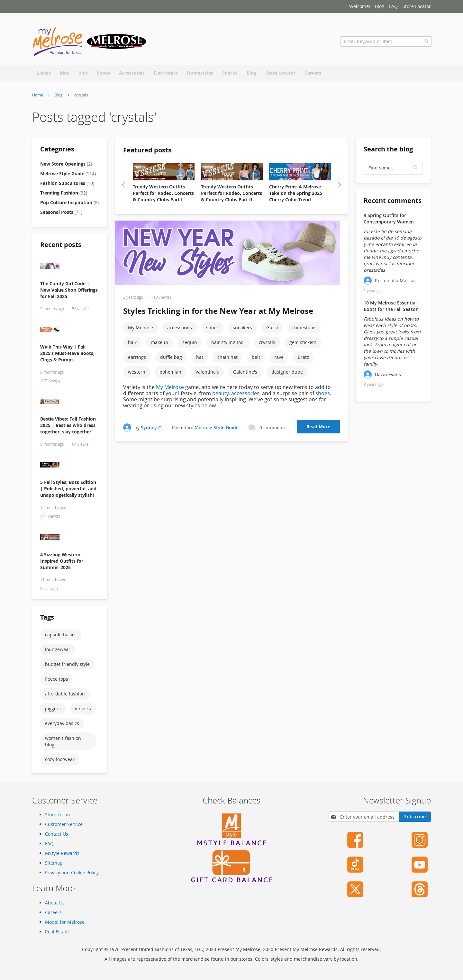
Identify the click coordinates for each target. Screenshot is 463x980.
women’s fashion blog (63, 743)
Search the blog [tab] (388, 151)
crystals (267, 345)
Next (340, 186)
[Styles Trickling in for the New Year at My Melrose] (231, 255)
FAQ (393, 6)
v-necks (83, 710)
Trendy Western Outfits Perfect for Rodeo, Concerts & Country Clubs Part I (163, 195)
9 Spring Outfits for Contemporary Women (389, 220)
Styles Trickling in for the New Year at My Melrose (218, 313)
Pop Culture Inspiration (69, 204)
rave (279, 359)
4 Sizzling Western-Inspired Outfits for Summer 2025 (62, 563)
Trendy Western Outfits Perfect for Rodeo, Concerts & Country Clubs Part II (232, 195)
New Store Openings (66, 166)
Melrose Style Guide (217, 429)
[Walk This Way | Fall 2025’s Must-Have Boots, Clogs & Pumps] (70, 332)
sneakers (242, 330)
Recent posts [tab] (61, 246)
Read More (318, 429)
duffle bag (171, 359)
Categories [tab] (57, 151)
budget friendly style (67, 666)
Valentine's (207, 374)
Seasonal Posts (61, 214)
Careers (53, 912)
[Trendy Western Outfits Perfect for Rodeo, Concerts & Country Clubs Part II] (232, 174)
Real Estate (57, 932)
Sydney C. (152, 429)
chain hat (227, 359)
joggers (53, 710)
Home (38, 97)
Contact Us (57, 834)
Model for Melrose (65, 922)
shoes (212, 330)
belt (256, 359)
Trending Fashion (64, 195)
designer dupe (287, 374)
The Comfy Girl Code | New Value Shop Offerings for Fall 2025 (69, 292)
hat (200, 359)
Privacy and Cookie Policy (72, 873)
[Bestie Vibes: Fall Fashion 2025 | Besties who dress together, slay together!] (70, 404)
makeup (159, 345)
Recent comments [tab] (393, 202)
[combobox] (385, 43)
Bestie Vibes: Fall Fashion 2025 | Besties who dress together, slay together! (68, 427)
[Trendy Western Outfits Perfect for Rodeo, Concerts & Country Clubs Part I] (164, 174)
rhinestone (304, 330)
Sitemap (54, 863)
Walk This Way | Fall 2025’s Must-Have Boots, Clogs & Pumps (67, 355)
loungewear (58, 651)
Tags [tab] (47, 619)
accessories (180, 330)
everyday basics (62, 725)
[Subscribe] (415, 817)
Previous (123, 186)
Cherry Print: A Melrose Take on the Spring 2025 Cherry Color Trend (296, 195)
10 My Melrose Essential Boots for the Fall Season (391, 308)
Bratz (303, 359)
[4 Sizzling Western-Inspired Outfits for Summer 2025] (70, 540)
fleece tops (57, 681)
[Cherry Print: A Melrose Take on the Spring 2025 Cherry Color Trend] (300, 174)
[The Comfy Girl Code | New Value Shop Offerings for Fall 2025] (70, 269)
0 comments (273, 429)
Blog (380, 6)
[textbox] (393, 170)
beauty (220, 395)
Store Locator (417, 6)
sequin (190, 345)
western (137, 374)
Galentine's (245, 374)
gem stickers (303, 345)
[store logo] (90, 43)
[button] (415, 170)
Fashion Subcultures (67, 185)
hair (132, 345)
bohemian (170, 374)
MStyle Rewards (62, 853)
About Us (55, 903)
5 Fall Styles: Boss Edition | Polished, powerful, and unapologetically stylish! (68, 491)
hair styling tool (228, 345)
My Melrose (141, 330)
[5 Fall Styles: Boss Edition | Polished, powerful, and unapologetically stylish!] (70, 468)
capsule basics (61, 636)
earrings (137, 359)
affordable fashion (65, 696)
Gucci (272, 330)
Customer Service (64, 825)
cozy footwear (60, 761)
